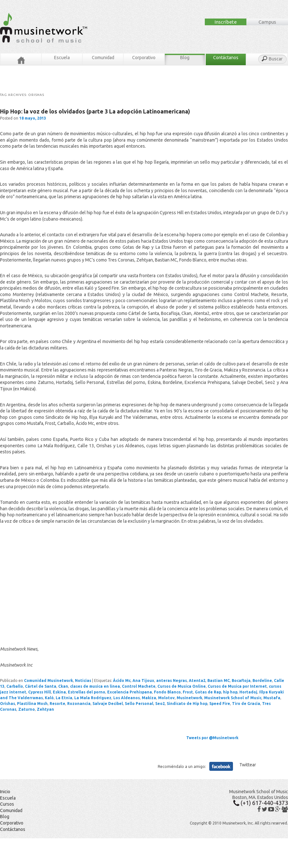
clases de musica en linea (95, 686)
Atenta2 (197, 680)
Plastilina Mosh (32, 704)
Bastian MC (219, 680)
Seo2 (160, 704)
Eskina (59, 692)
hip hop (230, 692)
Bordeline (262, 680)
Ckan (63, 686)
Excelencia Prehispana (130, 692)
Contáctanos (226, 58)
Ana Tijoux (143, 680)
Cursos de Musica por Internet (237, 686)
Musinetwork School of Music (233, 698)
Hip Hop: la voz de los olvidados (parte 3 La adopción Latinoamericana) (95, 111)
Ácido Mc (122, 680)
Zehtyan (45, 709)
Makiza (149, 698)
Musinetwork (189, 698)
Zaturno (27, 709)
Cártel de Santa (41, 686)
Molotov (166, 698)
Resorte (57, 704)
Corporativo (144, 58)
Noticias (83, 680)
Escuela (62, 58)
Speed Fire (220, 704)
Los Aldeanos (127, 698)
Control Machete (139, 686)
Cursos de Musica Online (182, 686)
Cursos (7, 804)
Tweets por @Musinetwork (212, 738)
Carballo (15, 686)
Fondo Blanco (167, 692)
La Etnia (64, 698)
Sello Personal (139, 704)
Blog (185, 58)
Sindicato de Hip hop (187, 704)
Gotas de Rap (208, 692)
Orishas (8, 704)
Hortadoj (248, 692)
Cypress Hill (40, 692)
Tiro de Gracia (246, 704)
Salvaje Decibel (108, 704)
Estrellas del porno (87, 692)
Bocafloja (241, 680)
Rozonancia (79, 704)
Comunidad (103, 58)
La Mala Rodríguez (93, 698)
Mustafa (272, 698)
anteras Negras (172, 680)
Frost (188, 692)
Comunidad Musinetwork (48, 680)
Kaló (49, 698)
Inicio (5, 792)
